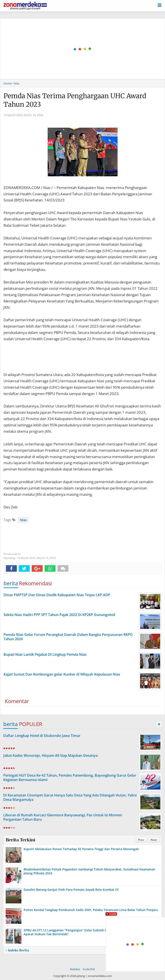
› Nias (16, 83)
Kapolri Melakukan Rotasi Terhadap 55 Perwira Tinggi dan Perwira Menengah (81, 849)
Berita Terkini (20, 840)
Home (8, 83)
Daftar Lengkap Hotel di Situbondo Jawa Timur (42, 736)
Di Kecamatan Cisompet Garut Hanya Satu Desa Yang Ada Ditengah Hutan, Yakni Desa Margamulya (70, 797)
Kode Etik (89, 969)
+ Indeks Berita (17, 950)
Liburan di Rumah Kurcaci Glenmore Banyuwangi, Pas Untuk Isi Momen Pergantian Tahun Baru (63, 817)
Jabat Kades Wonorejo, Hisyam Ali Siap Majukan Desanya (50, 755)
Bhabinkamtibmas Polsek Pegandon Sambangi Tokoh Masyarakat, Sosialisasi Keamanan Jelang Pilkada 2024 (89, 871)
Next (154, 840)
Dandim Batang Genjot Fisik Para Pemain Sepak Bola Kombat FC (71, 890)
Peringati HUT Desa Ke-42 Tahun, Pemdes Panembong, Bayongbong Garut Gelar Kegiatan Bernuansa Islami (70, 778)
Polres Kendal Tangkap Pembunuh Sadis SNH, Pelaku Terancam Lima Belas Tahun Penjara (91, 910)
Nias (23, 520)
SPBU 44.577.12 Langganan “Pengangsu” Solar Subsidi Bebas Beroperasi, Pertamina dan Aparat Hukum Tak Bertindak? (89, 932)
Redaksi (75, 969)
